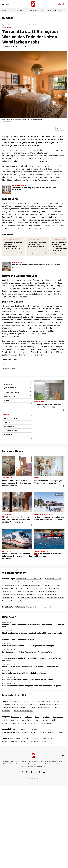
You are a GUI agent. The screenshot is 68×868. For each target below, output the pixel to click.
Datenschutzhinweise (56, 761)
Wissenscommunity (29, 704)
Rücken (33, 732)
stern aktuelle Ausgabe (10, 708)
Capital (55, 10)
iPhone (26, 738)
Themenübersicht (45, 704)
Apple (34, 738)
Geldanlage (15, 720)
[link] (64, 4)
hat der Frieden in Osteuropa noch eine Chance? (26, 582)
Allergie (15, 729)
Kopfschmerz (23, 732)
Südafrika (55, 720)
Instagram (34, 742)
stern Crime (62, 10)
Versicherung (15, 723)
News (4, 10)
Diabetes (24, 729)
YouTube (14, 742)
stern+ (44, 10)
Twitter (53, 738)
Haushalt (8, 18)
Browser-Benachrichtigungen (24, 711)
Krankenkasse (26, 720)
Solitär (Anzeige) (47, 723)
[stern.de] (33, 4)
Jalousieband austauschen (32, 585)
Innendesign (31, 150)
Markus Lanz (24, 10)
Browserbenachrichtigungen (37, 767)
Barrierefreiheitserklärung (19, 761)
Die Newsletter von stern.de (19, 701)
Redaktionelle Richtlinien (36, 761)
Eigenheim (46, 717)
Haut (43, 729)
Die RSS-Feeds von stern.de (41, 701)
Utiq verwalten (8, 764)
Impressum (6, 761)
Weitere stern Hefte (28, 708)
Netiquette (17, 764)
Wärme (13, 369)
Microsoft (24, 742)
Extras (10, 10)
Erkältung (34, 729)
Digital (4, 25)
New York (45, 720)
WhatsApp (43, 738)
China (37, 717)
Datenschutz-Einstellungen (53, 764)
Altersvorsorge (16, 717)
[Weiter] (64, 10)
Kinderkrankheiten (8, 732)
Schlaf (42, 732)
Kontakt (24, 767)
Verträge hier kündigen (30, 764)
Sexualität (51, 732)
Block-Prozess (34, 10)
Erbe (6, 720)
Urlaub (4, 723)
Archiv (16, 704)
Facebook (17, 738)
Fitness (51, 729)
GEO (49, 10)
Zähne (60, 732)
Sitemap (57, 704)
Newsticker (9, 617)
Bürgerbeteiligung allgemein (16, 601)
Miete (37, 720)
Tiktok (44, 742)
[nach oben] (63, 755)
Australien (28, 717)
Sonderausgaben (44, 708)
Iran (17, 10)
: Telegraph (11, 359)
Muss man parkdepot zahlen (47, 595)
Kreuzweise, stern (8, 598)
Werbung (41, 764)
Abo (60, 4)
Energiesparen (58, 717)
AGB (46, 761)
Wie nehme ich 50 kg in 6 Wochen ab (29, 579)
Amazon (5, 742)
